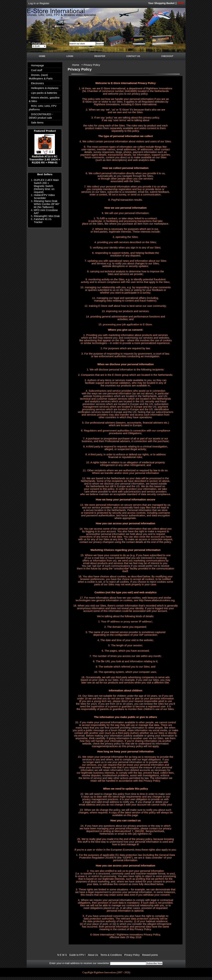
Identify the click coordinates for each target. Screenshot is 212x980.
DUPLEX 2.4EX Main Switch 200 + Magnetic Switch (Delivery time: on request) (46, 186)
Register (44, 3)
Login (70, 56)
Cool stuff (37, 70)
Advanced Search (87, 48)
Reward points (150, 955)
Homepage (38, 65)
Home (42, 56)
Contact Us (133, 56)
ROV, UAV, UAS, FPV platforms (43, 108)
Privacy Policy (92, 65)
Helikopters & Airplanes (45, 88)
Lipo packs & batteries (44, 93)
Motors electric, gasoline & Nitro (44, 99)
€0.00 (180, 3)
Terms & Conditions (111, 955)
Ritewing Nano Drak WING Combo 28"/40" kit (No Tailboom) (47, 204)
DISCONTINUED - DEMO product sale (41, 116)
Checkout (167, 56)
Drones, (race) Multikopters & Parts (41, 77)
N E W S (62, 955)
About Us (93, 955)
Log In (32, 3)
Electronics (38, 83)
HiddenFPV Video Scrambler (44, 196)
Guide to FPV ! (77, 955)
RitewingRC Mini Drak (47, 216)
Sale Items (37, 122)
